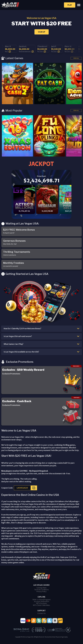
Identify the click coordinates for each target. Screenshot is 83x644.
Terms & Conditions (41, 590)
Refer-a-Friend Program (42, 600)
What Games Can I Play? (13, 344)
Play (70, 5)
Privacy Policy (41, 592)
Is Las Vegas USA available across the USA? (21, 352)
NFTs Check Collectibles (41, 605)
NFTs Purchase (42, 603)
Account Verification (42, 601)
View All (76, 58)
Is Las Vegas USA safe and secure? (18, 336)
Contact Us (41, 613)
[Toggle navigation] (79, 5)
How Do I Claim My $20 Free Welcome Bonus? (22, 329)
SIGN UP (42, 32)
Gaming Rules (42, 588)
